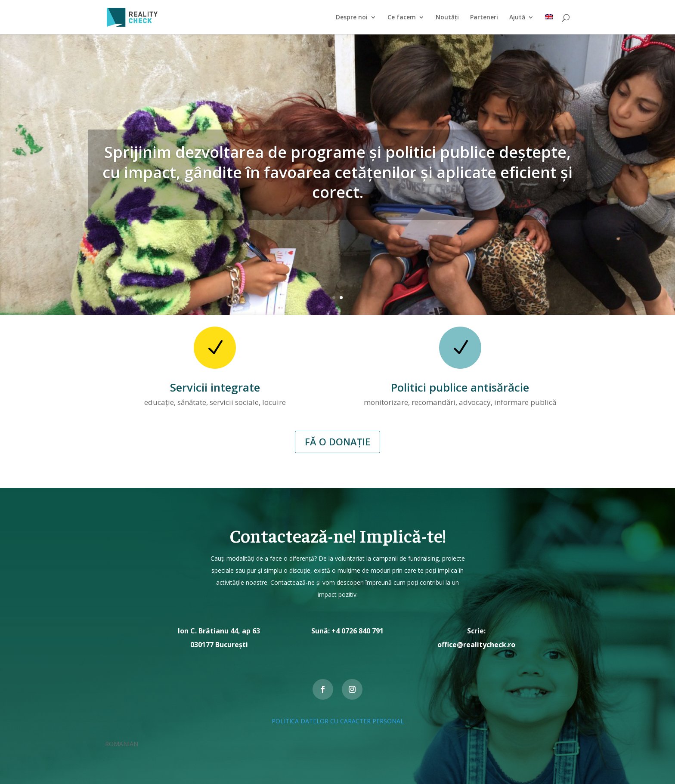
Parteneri (484, 18)
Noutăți (447, 18)
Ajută (517, 18)
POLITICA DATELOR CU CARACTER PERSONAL (338, 721)
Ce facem (402, 18)
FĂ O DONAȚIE (337, 441)
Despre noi (352, 18)
